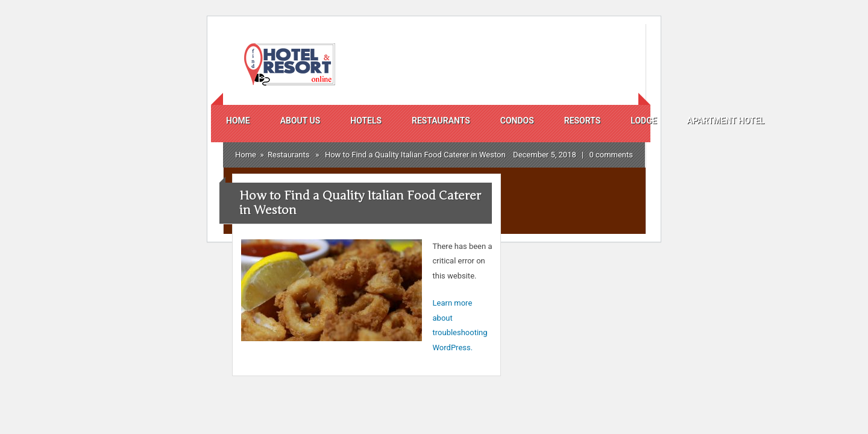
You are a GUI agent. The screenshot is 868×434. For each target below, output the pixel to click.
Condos (517, 121)
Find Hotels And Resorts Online (288, 64)
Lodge (643, 121)
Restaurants (441, 121)
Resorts (582, 121)
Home (238, 121)
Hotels (366, 121)
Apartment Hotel (726, 121)
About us (300, 121)
